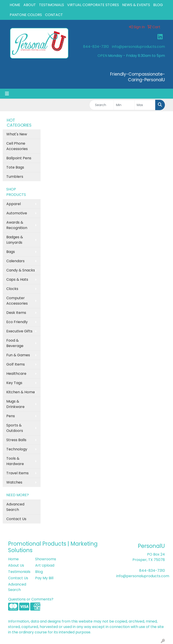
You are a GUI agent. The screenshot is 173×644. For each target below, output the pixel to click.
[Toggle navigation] (7, 94)
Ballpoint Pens (19, 158)
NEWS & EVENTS (136, 5)
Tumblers (15, 177)
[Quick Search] (101, 105)
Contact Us (16, 519)
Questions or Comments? (31, 599)
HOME (15, 5)
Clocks (12, 289)
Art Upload (45, 565)
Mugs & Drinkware (15, 404)
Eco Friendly (17, 322)
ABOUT (30, 5)
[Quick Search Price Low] (124, 105)
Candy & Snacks (21, 270)
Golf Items (16, 364)
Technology (17, 449)
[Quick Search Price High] (145, 105)
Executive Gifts (19, 331)
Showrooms (46, 559)
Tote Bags (15, 167)
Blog (39, 572)
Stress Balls (16, 440)
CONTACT (54, 15)
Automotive (17, 213)
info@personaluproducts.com (138, 47)
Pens (11, 416)
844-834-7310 (96, 47)
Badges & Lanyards (15, 240)
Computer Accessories (17, 301)
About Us (16, 565)
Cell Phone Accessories (17, 146)
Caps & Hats (17, 279)
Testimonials (19, 572)
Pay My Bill (44, 578)
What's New (17, 134)
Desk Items (16, 313)
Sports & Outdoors (15, 428)
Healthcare (16, 374)
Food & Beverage (15, 343)
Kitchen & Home (21, 392)
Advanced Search (15, 507)
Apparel (14, 204)
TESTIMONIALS (51, 5)
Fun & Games (18, 355)
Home (13, 559)
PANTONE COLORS (26, 15)
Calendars (15, 261)
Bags (11, 252)
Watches (14, 482)
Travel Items (17, 473)
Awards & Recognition (17, 225)
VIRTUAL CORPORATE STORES (93, 5)
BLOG (158, 5)
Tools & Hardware (15, 461)
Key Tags (14, 383)
